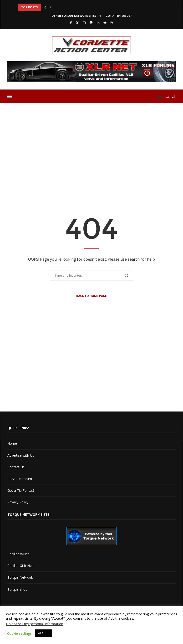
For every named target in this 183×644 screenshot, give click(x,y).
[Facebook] (71, 23)
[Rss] (112, 23)
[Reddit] (105, 23)
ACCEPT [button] (44, 633)
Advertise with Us (21, 455)
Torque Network (20, 577)
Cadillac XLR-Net (20, 566)
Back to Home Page (91, 296)
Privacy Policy (18, 502)
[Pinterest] (91, 23)
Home (12, 443)
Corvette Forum (20, 479)
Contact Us (16, 467)
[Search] (167, 96)
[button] (45, 7)
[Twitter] (77, 23)
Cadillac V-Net (18, 554)
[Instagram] (84, 23)
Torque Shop (17, 589)
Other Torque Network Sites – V (76, 16)
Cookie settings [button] (19, 633)
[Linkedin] (98, 23)
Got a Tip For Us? (119, 16)
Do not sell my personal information (35, 624)
